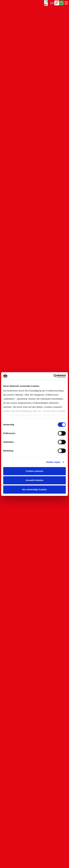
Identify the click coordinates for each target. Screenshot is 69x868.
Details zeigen (53, 462)
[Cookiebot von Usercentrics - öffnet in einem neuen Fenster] (54, 376)
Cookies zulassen (34, 471)
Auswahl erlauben (34, 480)
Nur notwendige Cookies (34, 489)
